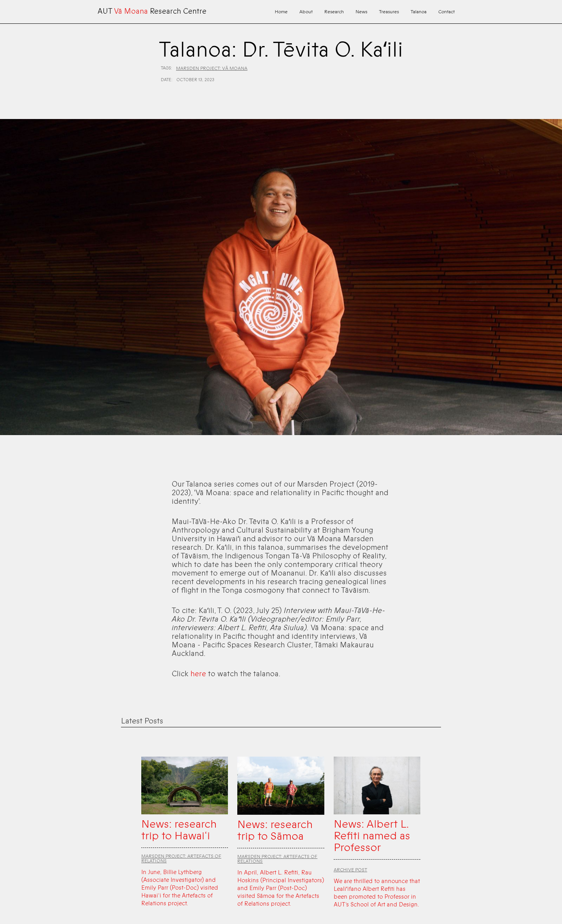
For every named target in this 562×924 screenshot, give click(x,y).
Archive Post (350, 870)
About (306, 12)
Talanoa (419, 12)
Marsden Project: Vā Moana (212, 68)
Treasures (389, 12)
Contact (446, 12)
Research (334, 12)
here (198, 674)
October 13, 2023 (195, 80)
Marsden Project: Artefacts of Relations (181, 858)
